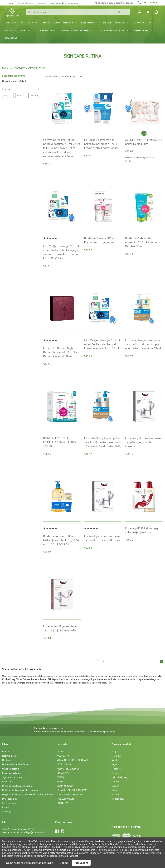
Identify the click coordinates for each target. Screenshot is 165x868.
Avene (115, 790)
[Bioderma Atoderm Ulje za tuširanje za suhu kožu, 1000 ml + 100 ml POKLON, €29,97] (62, 540)
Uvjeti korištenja (11, 769)
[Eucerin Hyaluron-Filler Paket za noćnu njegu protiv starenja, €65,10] (144, 442)
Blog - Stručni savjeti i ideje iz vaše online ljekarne (27, 794)
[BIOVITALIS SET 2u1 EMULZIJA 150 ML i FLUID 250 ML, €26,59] (62, 442)
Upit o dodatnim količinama (64, 3)
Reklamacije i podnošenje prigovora (20, 790)
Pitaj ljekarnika (10, 799)
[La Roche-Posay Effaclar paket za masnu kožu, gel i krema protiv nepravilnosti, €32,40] (103, 144)
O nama (10, 3)
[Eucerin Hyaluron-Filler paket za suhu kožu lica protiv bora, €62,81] (103, 538)
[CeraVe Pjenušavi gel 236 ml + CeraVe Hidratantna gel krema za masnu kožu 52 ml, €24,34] (103, 344)
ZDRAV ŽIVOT (142, 22)
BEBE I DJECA (90, 22)
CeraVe (115, 781)
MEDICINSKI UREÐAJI (116, 22)
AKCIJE (11, 22)
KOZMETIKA (29, 22)
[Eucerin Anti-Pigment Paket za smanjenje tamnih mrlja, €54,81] (62, 628)
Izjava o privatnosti (12, 773)
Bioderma (116, 794)
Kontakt (6, 807)
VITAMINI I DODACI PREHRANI (59, 22)
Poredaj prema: (52, 76)
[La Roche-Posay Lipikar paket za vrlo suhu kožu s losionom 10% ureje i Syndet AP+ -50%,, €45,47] (103, 442)
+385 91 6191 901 (148, 2)
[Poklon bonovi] (140, 12)
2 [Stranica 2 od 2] (103, 661)
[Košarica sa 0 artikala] (156, 12)
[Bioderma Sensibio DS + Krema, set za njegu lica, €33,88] (103, 240)
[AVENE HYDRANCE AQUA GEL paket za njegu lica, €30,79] (144, 142)
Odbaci (64, 863)
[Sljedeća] (161, 662)
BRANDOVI (11, 38)
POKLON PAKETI (142, 30)
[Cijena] (21, 89)
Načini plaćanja (26, 3)
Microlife (116, 769)
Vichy (114, 773)
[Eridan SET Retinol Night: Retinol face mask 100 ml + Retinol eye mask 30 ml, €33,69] (62, 352)
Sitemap (6, 811)
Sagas (114, 764)
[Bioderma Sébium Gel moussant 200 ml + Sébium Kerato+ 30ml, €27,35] (144, 242)
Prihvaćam (81, 863)
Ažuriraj (34, 95)
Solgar (115, 751)
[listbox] (72, 76)
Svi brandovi (118, 799)
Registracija (8, 781)
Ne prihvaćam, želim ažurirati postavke (30, 863)
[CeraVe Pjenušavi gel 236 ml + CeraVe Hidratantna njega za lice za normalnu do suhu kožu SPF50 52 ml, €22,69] (62, 252)
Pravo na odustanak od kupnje (17, 786)
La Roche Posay (119, 777)
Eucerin (115, 786)
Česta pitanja (9, 803)
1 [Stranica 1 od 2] (98, 661)
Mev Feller (117, 756)
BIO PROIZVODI (47, 30)
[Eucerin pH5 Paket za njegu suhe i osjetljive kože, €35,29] (144, 530)
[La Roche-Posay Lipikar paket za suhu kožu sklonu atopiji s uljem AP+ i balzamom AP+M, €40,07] (144, 344)
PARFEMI (27, 30)
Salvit (114, 760)
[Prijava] (148, 12)
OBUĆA (11, 30)
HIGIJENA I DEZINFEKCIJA (114, 30)
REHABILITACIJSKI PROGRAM (77, 30)
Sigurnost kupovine (12, 777)
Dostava (42, 3)
